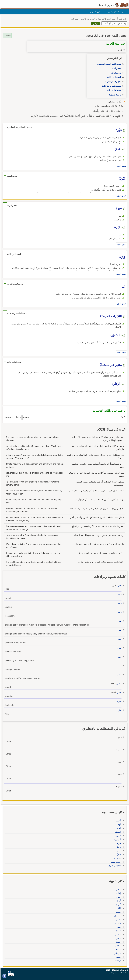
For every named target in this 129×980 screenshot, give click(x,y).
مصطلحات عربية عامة (111, 86)
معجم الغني (116, 68)
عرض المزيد (121, 166)
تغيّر (119, 710)
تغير (119, 621)
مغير (119, 666)
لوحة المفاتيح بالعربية (115, 12)
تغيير (119, 692)
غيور (119, 594)
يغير (119, 585)
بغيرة (119, 701)
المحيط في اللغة (114, 77)
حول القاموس (95, 12)
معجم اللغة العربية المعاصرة (109, 64)
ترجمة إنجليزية (115, 95)
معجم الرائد (116, 73)
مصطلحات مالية (114, 90)
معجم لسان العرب (113, 82)
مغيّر (119, 684)
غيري (119, 648)
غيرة (119, 639)
